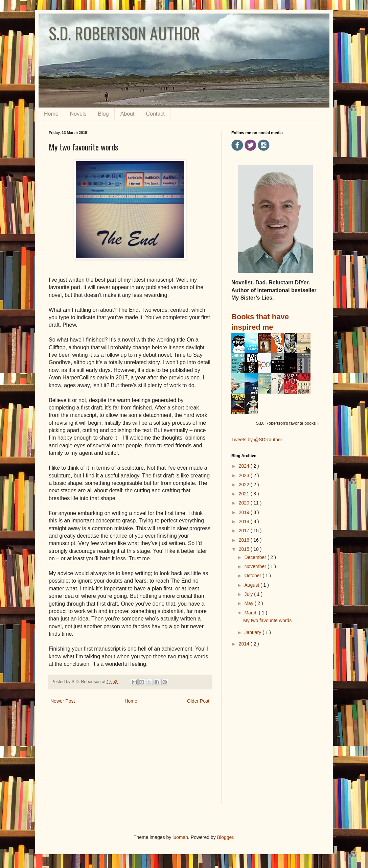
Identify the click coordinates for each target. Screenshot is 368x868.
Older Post (198, 701)
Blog (103, 114)
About (128, 114)
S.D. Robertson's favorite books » (288, 423)
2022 (245, 485)
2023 (245, 475)
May (249, 603)
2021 (245, 494)
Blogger (225, 837)
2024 (245, 466)
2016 (245, 540)
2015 (245, 549)
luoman (180, 837)
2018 (245, 521)
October (253, 576)
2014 (245, 644)
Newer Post (63, 701)
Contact (155, 114)
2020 (245, 503)
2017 (245, 531)
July (249, 594)
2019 (245, 512)
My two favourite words (267, 620)
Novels (78, 114)
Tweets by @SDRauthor (257, 440)
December (256, 557)
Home (51, 114)
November (256, 566)
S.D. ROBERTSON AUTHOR (124, 33)
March (251, 613)
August (252, 585)
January (253, 632)
